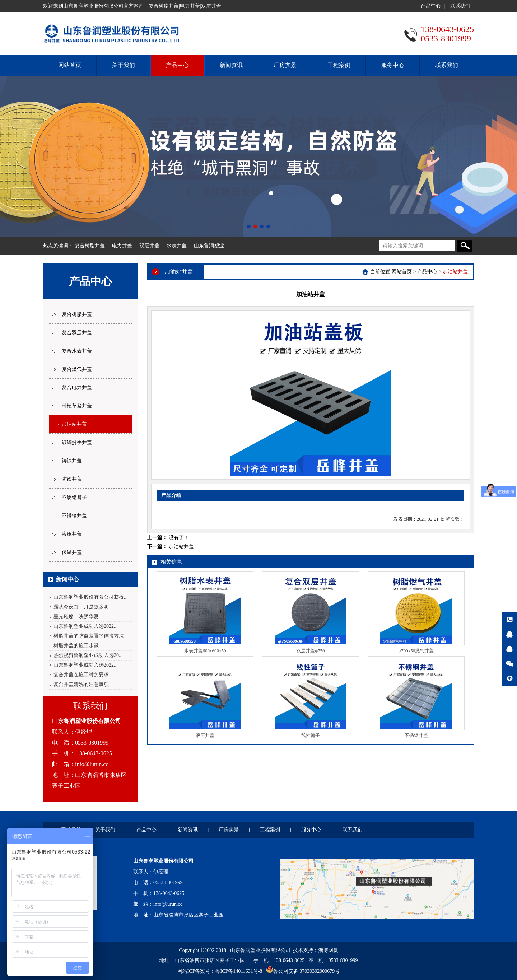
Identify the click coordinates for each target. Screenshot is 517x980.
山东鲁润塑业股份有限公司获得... (91, 597)
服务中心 (393, 65)
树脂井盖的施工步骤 (76, 646)
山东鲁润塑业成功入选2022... (86, 626)
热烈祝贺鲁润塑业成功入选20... (88, 655)
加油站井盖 (74, 424)
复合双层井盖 (77, 333)
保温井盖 (72, 552)
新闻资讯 (231, 65)
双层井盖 (149, 246)
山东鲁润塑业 (209, 246)
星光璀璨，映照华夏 (76, 617)
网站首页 (70, 65)
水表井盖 (177, 246)
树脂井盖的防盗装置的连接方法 (89, 636)
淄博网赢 (328, 950)
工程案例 (339, 65)
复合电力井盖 (77, 388)
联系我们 (460, 6)
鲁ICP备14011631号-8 (239, 971)
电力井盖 (122, 246)
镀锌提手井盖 (77, 442)
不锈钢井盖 (74, 516)
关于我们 (124, 65)
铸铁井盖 (72, 461)
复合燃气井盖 (77, 369)
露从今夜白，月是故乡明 (81, 607)
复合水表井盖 (77, 351)
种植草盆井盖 (77, 406)
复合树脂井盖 (90, 246)
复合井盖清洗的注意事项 (81, 684)
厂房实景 (285, 65)
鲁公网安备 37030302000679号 (307, 971)
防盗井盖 (72, 479)
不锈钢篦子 (74, 497)
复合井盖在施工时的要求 (81, 675)
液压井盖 (72, 534)
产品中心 (431, 6)
